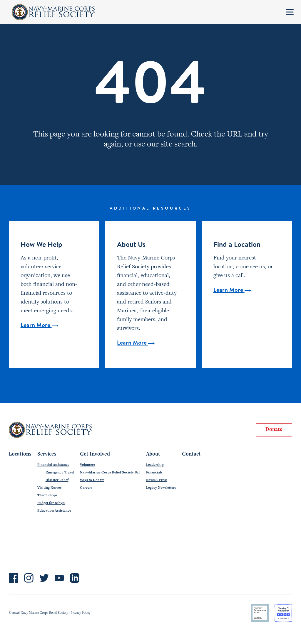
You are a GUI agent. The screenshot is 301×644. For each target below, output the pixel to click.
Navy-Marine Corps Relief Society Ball (110, 473)
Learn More (39, 326)
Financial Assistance (53, 465)
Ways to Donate (92, 480)
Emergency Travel (60, 473)
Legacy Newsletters (161, 488)
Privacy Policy (80, 613)
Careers (86, 488)
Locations (20, 454)
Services (47, 454)
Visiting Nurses (49, 488)
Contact (191, 454)
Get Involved (95, 454)
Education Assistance (54, 511)
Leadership (155, 465)
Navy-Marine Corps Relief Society (54, 12)
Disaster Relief (57, 480)
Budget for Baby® (51, 503)
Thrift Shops (47, 495)
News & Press (157, 480)
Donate (274, 430)
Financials (154, 473)
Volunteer (88, 465)
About (153, 454)
